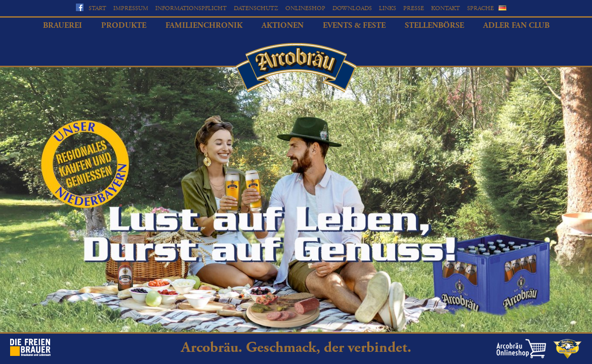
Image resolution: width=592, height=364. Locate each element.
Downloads (352, 8)
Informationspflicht (191, 8)
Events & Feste (354, 26)
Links (388, 8)
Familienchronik (204, 26)
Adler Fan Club (516, 26)
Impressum (131, 8)
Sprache (480, 8)
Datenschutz (256, 8)
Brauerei (62, 26)
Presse (414, 8)
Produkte (124, 26)
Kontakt (446, 8)
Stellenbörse (434, 26)
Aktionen (283, 26)
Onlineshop (305, 8)
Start (97, 8)
